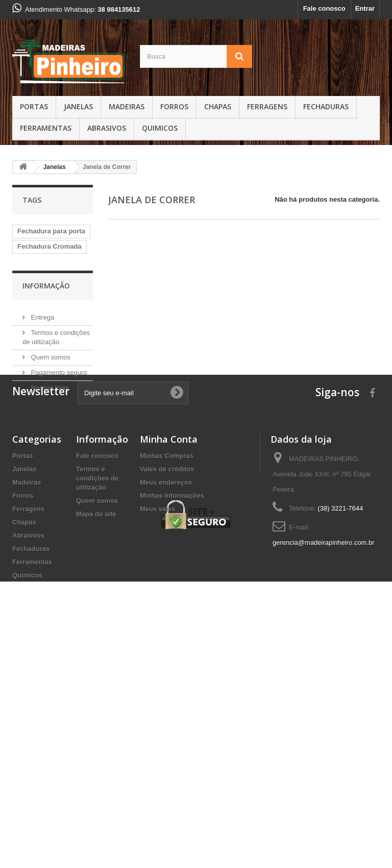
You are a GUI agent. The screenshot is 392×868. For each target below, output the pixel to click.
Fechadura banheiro (49, 300)
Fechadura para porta (51, 231)
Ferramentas (46, 128)
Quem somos (50, 484)
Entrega (42, 444)
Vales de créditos (167, 657)
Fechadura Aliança (47, 331)
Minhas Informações (172, 684)
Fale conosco (324, 8)
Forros (174, 106)
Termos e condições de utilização (97, 667)
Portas (34, 106)
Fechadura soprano (48, 377)
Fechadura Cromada (50, 246)
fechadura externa (46, 285)
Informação (46, 416)
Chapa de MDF (40, 362)
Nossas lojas (49, 514)
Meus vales (157, 697)
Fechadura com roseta (42, 266)
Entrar (365, 8)
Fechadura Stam (43, 316)
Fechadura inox (42, 346)
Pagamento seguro (58, 499)
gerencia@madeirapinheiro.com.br (324, 731)
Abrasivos (107, 128)
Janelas (78, 106)
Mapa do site (96, 702)
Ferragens (267, 106)
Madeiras (127, 106)
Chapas (218, 106)
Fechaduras (326, 106)
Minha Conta (169, 628)
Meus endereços (166, 671)
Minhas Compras (167, 644)
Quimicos (160, 128)
